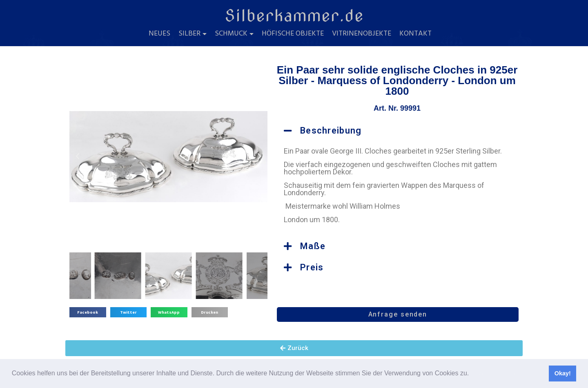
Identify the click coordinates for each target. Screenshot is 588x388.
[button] (472, 374)
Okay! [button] (563, 373)
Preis (312, 267)
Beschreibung (331, 130)
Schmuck (231, 34)
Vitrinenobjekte (362, 34)
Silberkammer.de (294, 16)
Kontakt (415, 34)
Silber (189, 34)
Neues (159, 34)
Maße (313, 246)
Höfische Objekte (293, 34)
